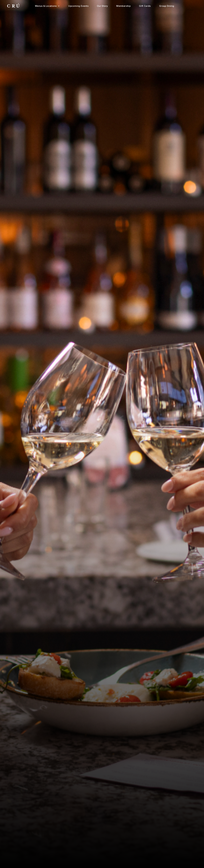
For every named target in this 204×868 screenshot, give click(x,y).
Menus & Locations (47, 6)
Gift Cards (145, 6)
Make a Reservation (102, 452)
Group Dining (167, 6)
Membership (123, 6)
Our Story (102, 6)
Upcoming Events (78, 6)
